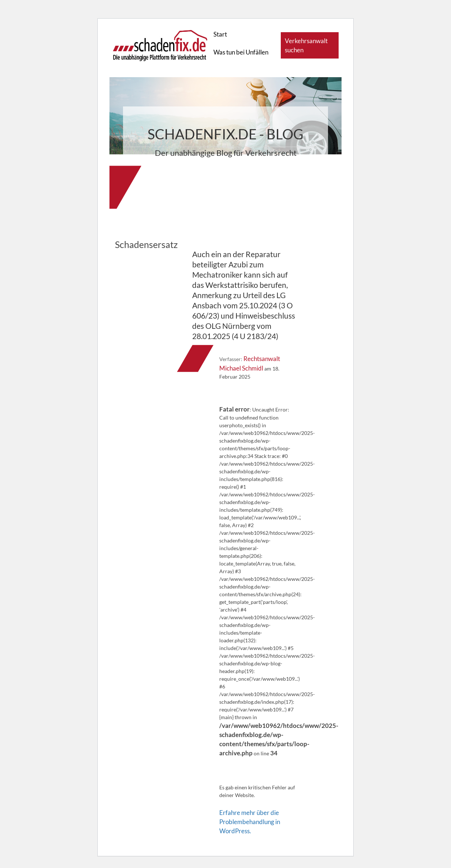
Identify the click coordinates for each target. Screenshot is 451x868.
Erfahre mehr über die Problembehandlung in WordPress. (250, 822)
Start (220, 34)
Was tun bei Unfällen (241, 52)
